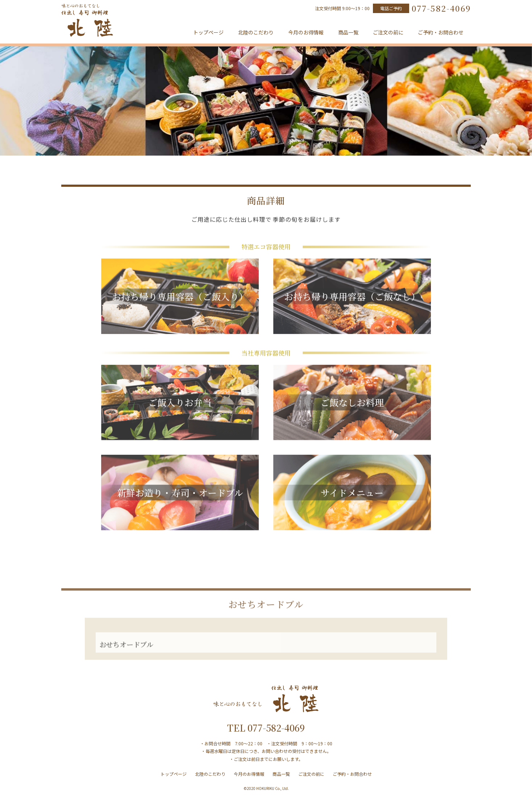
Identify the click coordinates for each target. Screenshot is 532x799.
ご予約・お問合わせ (441, 32)
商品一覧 (348, 32)
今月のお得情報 (306, 32)
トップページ (208, 32)
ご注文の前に (388, 32)
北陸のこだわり (256, 32)
